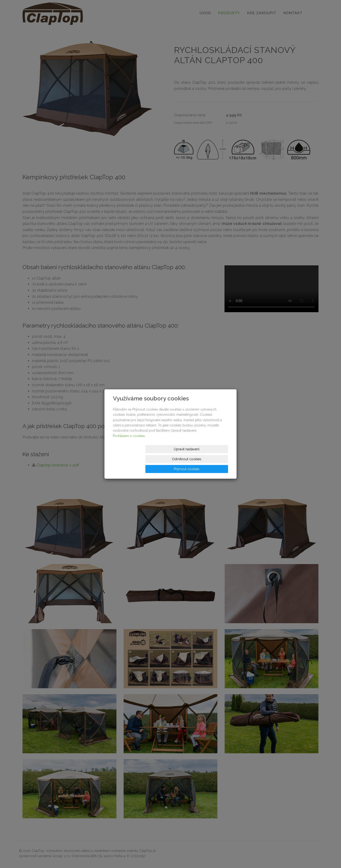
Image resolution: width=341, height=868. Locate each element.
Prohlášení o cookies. (129, 446)
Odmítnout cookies (171, 459)
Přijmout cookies (210, 459)
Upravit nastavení (132, 459)
